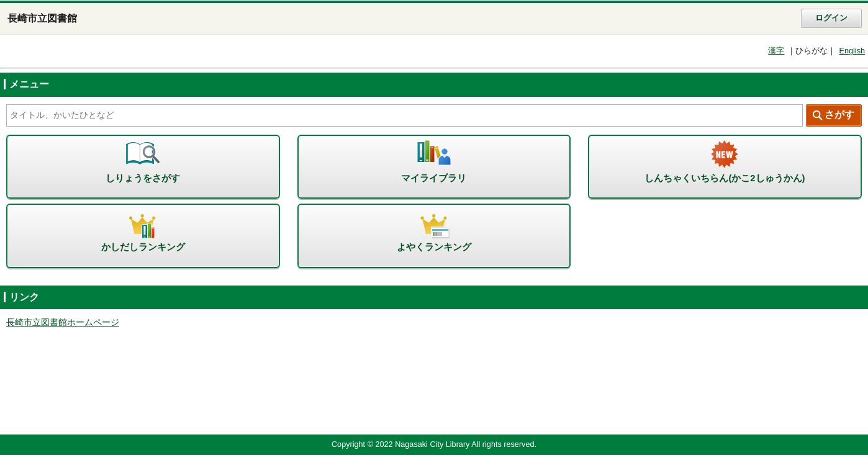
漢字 (776, 51)
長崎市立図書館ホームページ (63, 322)
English (852, 51)
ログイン (831, 18)
